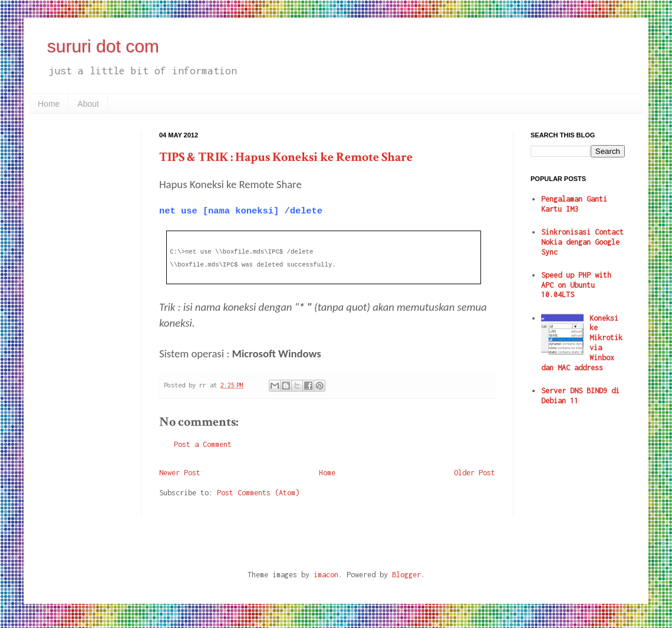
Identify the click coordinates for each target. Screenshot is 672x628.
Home (49, 104)
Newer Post (180, 473)
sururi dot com (103, 46)
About (88, 104)
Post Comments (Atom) (258, 493)
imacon (326, 575)
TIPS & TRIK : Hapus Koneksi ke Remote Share (286, 157)
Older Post (475, 473)
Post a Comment (203, 444)
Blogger (406, 575)
